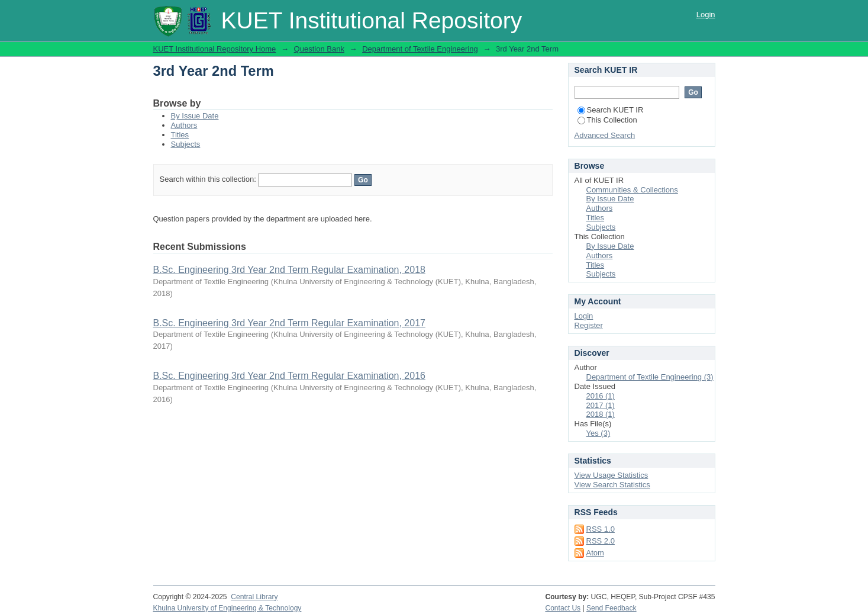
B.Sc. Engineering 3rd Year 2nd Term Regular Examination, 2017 (289, 323)
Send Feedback (612, 608)
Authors (184, 125)
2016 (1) (601, 396)
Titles (180, 135)
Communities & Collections (632, 190)
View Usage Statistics (612, 475)
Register (589, 325)
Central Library (254, 597)
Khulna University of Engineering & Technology (228, 608)
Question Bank (319, 49)
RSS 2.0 (601, 541)
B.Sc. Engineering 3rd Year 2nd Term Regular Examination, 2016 (289, 376)
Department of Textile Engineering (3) (650, 377)
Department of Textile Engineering (420, 49)
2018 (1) (601, 414)
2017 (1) (601, 405)
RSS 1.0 (601, 529)
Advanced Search (605, 135)
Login (706, 15)
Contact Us (563, 608)
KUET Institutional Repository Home (215, 49)
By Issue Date (195, 116)
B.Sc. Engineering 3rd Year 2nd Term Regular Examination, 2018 (289, 270)
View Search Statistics (612, 485)
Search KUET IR (611, 110)
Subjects (186, 144)
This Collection (607, 120)
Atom (595, 553)
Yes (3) (598, 433)
